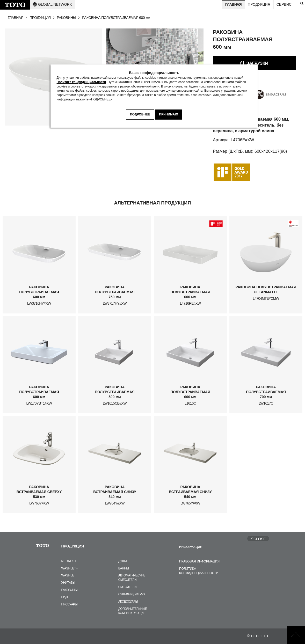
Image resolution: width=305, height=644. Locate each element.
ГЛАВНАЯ (16, 18)
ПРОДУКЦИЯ (40, 18)
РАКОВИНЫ (67, 18)
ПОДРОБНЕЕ (140, 114)
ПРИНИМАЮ (169, 114)
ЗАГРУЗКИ (257, 63)
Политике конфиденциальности (81, 82)
